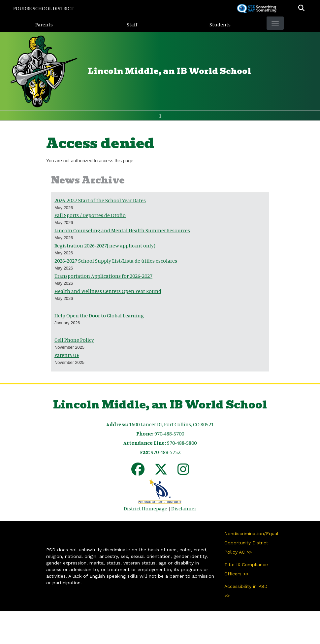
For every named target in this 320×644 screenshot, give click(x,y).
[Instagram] (183, 472)
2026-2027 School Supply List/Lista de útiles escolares (116, 261)
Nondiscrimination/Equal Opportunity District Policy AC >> (249, 543)
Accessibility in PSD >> (246, 591)
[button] (301, 8)
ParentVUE (67, 355)
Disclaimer (184, 508)
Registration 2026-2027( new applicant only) (105, 245)
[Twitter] (161, 472)
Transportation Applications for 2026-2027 (103, 276)
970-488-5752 (166, 452)
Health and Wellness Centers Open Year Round (108, 291)
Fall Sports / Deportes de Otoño (90, 215)
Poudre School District (43, 8)
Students (220, 24)
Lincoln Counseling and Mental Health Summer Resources (122, 230)
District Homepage (145, 508)
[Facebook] (138, 472)
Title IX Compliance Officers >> (246, 569)
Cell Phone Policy (74, 340)
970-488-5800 (182, 443)
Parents (44, 24)
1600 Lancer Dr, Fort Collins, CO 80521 (171, 424)
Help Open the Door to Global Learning (99, 315)
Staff (132, 24)
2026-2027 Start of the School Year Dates (100, 200)
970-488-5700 (169, 434)
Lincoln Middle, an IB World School (169, 71)
